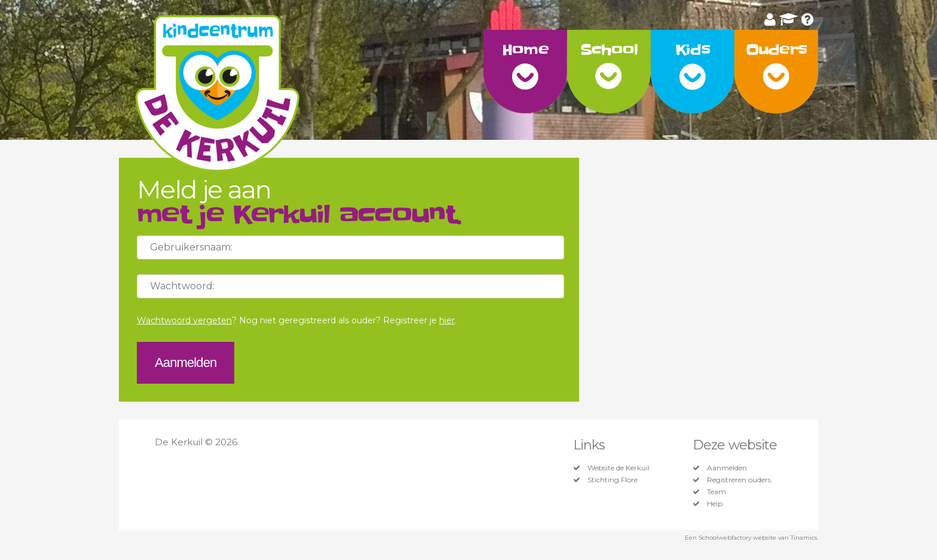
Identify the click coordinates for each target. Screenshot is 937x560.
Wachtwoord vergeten (184, 320)
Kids (692, 50)
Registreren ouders (739, 480)
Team (716, 492)
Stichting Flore (613, 480)
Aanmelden (727, 468)
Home (525, 50)
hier (447, 320)
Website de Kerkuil (618, 468)
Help (715, 504)
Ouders (776, 50)
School (609, 50)
